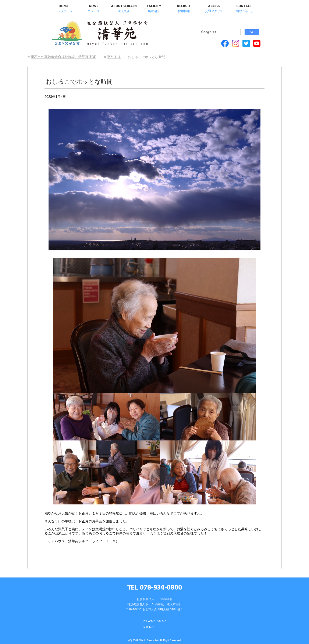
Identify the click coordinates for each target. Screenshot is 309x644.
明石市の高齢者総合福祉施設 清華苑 (93, 32)
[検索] (212, 24)
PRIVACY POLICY (154, 617)
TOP (63, 53)
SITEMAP (149, 623)
